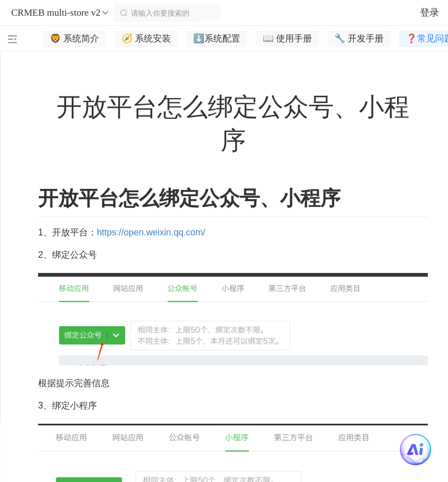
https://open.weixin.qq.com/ (151, 232)
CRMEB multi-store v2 (60, 13)
